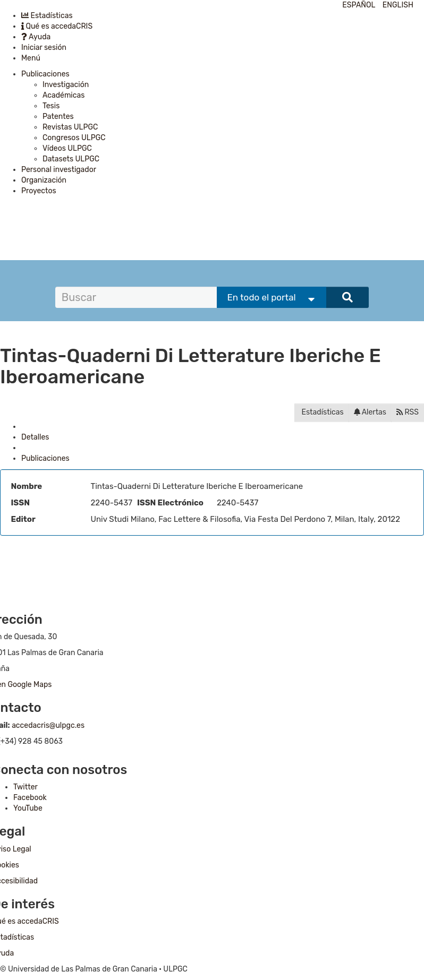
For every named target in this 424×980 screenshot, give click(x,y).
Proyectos (39, 191)
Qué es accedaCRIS (57, 26)
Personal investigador (59, 170)
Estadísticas (47, 16)
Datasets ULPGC (71, 159)
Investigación (66, 85)
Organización (44, 180)
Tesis (51, 106)
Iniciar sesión (44, 48)
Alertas (370, 412)
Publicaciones (45, 74)
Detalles (35, 437)
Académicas (63, 95)
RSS (408, 412)
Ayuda (36, 37)
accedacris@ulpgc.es (48, 725)
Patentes (58, 117)
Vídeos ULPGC (67, 148)
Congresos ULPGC (74, 138)
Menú (31, 58)
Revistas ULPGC (70, 127)
